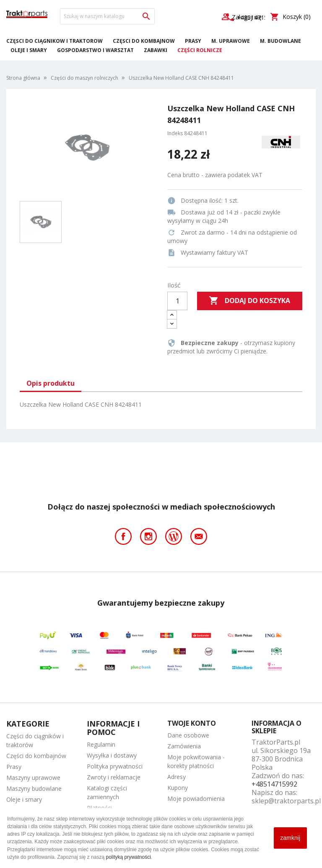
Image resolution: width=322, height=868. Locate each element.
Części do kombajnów (144, 41)
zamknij (290, 838)
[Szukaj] (107, 16)
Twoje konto (192, 723)
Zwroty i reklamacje (114, 777)
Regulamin (101, 744)
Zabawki (156, 50)
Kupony (178, 788)
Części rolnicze (200, 50)
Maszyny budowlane (34, 788)
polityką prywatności (128, 857)
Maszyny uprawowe (33, 778)
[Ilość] (177, 301)
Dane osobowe (188, 735)
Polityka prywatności (115, 766)
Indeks (175, 133)
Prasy (193, 41)
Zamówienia (184, 746)
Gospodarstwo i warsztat (95, 50)
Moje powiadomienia (196, 799)
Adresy (177, 777)
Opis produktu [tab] (51, 383)
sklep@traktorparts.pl (286, 801)
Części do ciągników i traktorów (55, 41)
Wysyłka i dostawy (112, 755)
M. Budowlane (280, 41)
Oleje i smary (29, 50)
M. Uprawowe (231, 41)
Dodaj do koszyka (249, 301)
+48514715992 (274, 784)
